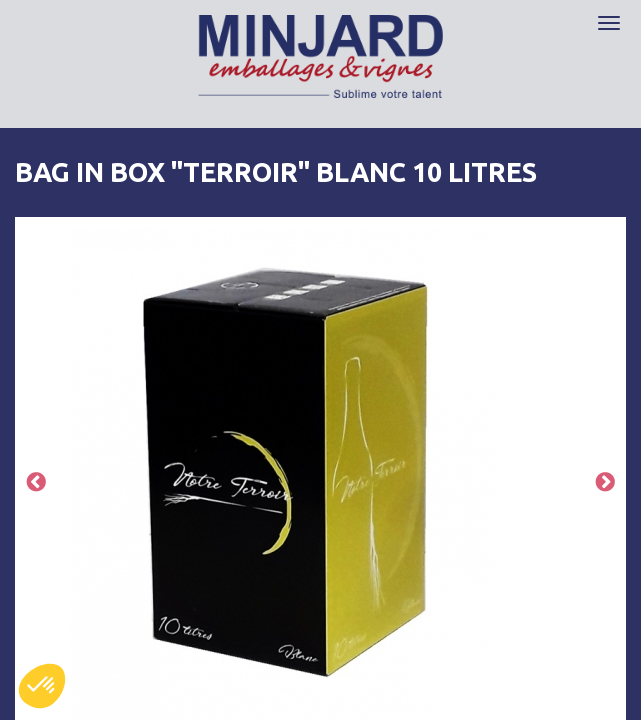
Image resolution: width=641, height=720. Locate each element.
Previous (36, 484)
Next (605, 484)
